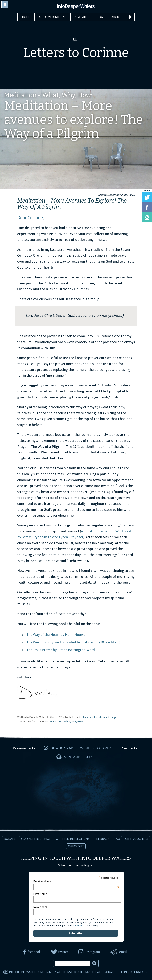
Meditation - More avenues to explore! (81, 748)
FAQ (117, 837)
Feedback (102, 837)
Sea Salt (81, 17)
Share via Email (147, 217)
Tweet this (147, 198)
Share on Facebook (147, 207)
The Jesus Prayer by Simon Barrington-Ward (61, 650)
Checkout (76, 845)
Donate (10, 837)
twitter (63, 951)
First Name (40, 893)
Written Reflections (73, 837)
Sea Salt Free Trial (36, 837)
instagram (93, 951)
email (124, 951)
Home (25, 17)
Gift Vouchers (137, 837)
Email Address (76, 880)
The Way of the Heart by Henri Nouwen (57, 635)
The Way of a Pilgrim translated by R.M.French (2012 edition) (73, 642)
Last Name (40, 906)
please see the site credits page (99, 717)
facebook (34, 951)
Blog (100, 17)
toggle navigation (5, 4)
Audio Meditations (52, 17)
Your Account (131, 17)
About (117, 17)
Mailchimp (78, 924)
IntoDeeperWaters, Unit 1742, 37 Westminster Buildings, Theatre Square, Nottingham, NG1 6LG (78, 971)
